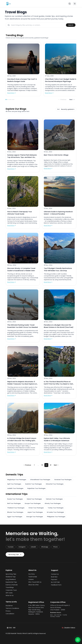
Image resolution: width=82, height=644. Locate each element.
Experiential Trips (12, 583)
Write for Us (10, 596)
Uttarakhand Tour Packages (40, 480)
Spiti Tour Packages (14, 484)
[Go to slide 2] (8, 100)
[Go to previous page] (27, 465)
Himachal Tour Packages (55, 484)
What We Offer (34, 586)
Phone (55, 548)
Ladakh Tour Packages (15, 488)
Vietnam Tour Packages (54, 499)
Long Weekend (11, 580)
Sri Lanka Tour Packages (55, 512)
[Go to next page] (56, 465)
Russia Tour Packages (15, 499)
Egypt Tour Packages (15, 517)
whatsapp (45, 548)
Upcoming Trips (15, 557)
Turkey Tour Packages (56, 508)
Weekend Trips (11, 577)
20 (46, 465)
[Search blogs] (38, 25)
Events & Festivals (12, 585)
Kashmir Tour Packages (34, 484)
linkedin (33, 548)
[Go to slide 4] (11, 100)
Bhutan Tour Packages (15, 512)
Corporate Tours (12, 591)
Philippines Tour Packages (56, 517)
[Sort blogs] (68, 109)
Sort (58, 109)
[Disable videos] (69, 628)
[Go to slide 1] (6, 100)
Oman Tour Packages (36, 508)
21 (51, 465)
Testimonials (33, 578)
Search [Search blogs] (71, 25)
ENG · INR (11, 628)
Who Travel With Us (35, 584)
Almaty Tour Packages (53, 503)
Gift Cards (10, 593)
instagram (22, 548)
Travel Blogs (10, 588)
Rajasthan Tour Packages (36, 488)
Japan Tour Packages (35, 512)
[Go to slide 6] (14, 100)
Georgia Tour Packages (35, 517)
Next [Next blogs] (72, 100)
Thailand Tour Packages (16, 508)
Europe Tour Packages (33, 503)
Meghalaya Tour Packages (17, 480)
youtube (11, 548)
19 (42, 465)
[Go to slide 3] (9, 100)
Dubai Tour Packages (34, 499)
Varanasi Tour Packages (63, 480)
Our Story (32, 575)
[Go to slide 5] (12, 100)
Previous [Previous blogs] (62, 100)
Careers (32, 581)
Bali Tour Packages (14, 503)
